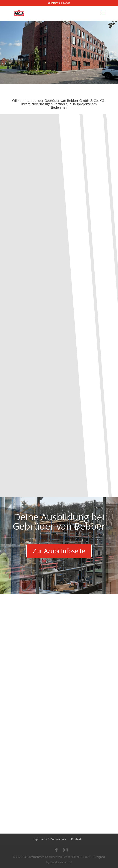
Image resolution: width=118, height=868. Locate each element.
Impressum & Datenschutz (50, 839)
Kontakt (76, 839)
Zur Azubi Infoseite (59, 551)
